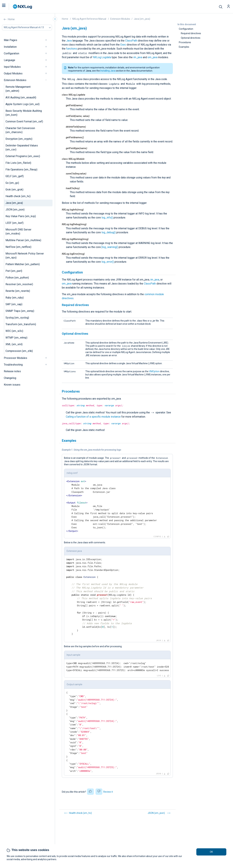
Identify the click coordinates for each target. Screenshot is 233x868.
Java (69, 41)
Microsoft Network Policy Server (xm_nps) (25, 256)
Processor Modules (15, 358)
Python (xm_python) (17, 278)
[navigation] (47, 40)
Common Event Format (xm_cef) (24, 121)
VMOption (154, 371)
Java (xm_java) (14, 203)
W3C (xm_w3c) (14, 331)
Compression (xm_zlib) (19, 351)
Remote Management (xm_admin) (18, 89)
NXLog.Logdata (102, 57)
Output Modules (13, 73)
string (80, 405)
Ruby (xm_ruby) (15, 298)
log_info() (107, 218)
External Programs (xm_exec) (23, 156)
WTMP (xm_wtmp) (16, 338)
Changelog (10, 378)
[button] (7, 7)
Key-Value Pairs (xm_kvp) (21, 216)
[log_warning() (110, 247)
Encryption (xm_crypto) (19, 139)
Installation (10, 47)
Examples (184, 47)
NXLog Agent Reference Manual (89, 19)
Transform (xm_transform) (21, 324)
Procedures (185, 42)
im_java (138, 57)
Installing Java (108, 71)
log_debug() (109, 232)
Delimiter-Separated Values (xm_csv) (22, 148)
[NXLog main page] (22, 7)
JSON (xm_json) (15, 210)
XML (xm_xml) (14, 344)
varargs (109, 405)
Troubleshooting (13, 365)
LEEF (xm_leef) (14, 223)
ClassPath (131, 41)
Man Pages (10, 40)
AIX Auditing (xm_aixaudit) (21, 97)
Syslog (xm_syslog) (17, 318)
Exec (123, 45)
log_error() (108, 262)
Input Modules (12, 67)
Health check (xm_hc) (18, 196)
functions (72, 49)
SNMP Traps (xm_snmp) (20, 311)
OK (211, 852)
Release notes (12, 371)
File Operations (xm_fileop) (21, 170)
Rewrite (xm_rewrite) (18, 291)
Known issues (12, 385)
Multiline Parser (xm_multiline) (23, 240)
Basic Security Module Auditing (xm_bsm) (24, 113)
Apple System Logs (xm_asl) (22, 104)
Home (11, 19)
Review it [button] (108, 792)
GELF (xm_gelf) (15, 176)
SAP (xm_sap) (14, 304)
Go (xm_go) (12, 183)
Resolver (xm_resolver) (19, 284)
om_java (152, 57)
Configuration (11, 53)
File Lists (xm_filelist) (18, 163)
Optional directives (191, 38)
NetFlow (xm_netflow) (18, 247)
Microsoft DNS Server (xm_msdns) (18, 232)
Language (9, 60)
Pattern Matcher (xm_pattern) (23, 264)
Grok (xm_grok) (14, 190)
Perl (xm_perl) (14, 271)
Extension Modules (15, 80)
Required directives (191, 33)
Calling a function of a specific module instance (93, 417)
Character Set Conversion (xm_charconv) (20, 130)
